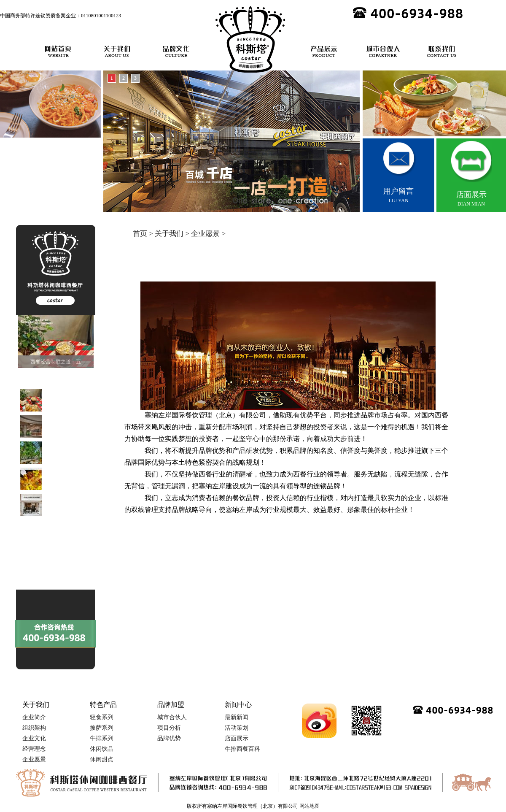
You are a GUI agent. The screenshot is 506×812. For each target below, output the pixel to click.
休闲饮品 (102, 749)
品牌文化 (176, 51)
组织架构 (34, 728)
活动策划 (237, 728)
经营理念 (34, 749)
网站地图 (310, 806)
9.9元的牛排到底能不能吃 (48, 582)
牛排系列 (102, 738)
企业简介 (290, 272)
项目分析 (169, 728)
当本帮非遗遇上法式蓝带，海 (53, 550)
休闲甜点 (102, 759)
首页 (140, 234)
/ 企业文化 (360, 272)
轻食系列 (102, 717)
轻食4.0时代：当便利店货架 (51, 540)
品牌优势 (169, 738)
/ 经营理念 (396, 272)
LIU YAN (399, 171)
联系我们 (442, 51)
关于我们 (117, 51)
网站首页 (58, 51)
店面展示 (237, 738)
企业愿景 (205, 234)
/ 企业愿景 (433, 272)
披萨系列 (102, 728)
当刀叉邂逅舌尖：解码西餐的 (53, 561)
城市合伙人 (383, 51)
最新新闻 (237, 717)
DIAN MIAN (471, 173)
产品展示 (324, 51)
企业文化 (34, 738)
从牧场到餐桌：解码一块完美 (53, 571)
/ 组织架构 (323, 272)
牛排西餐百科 (242, 749)
